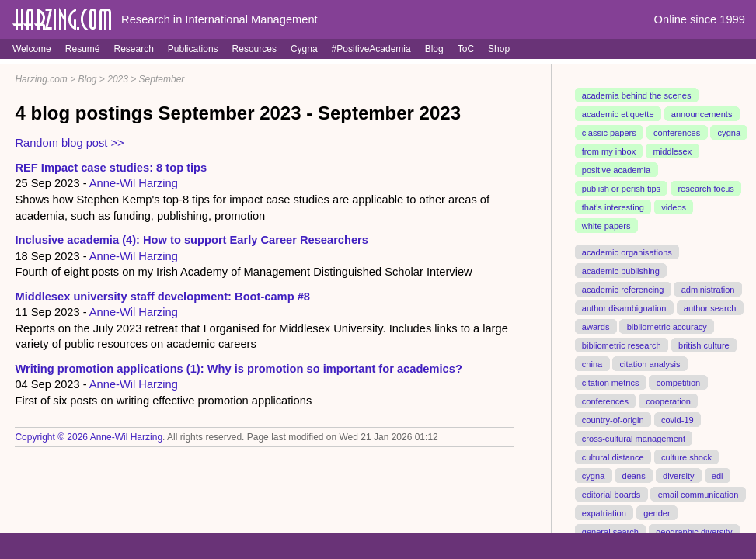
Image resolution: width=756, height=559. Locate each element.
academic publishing (621, 271)
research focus (705, 189)
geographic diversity (694, 531)
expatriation (604, 512)
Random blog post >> (69, 143)
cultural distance (613, 457)
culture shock (686, 457)
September (162, 79)
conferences (677, 133)
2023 (118, 79)
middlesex (672, 151)
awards (596, 326)
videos (674, 207)
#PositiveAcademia (371, 49)
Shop (499, 49)
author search (710, 307)
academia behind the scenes (637, 95)
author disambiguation (624, 307)
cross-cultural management (634, 438)
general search (610, 531)
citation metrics (611, 382)
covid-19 (678, 419)
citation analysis (650, 363)
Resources (254, 49)
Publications (193, 49)
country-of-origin (613, 419)
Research (133, 49)
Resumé (83, 49)
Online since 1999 (700, 19)
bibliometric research (622, 345)
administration (708, 290)
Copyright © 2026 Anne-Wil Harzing (89, 437)
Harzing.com (41, 79)
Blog (434, 49)
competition (679, 382)
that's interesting (613, 207)
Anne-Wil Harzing (134, 183)
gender (657, 512)
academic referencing (623, 290)
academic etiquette (618, 114)
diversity (679, 475)
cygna (729, 133)
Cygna (304, 49)
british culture (704, 345)
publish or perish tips (621, 189)
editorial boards (611, 494)
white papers (606, 226)
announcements (702, 114)
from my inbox (609, 151)
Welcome (32, 49)
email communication (699, 494)
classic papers (609, 133)
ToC (466, 49)
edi (718, 475)
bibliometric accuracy (667, 326)
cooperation (668, 401)
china (592, 363)
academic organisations (627, 252)
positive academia (616, 170)
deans (634, 475)
